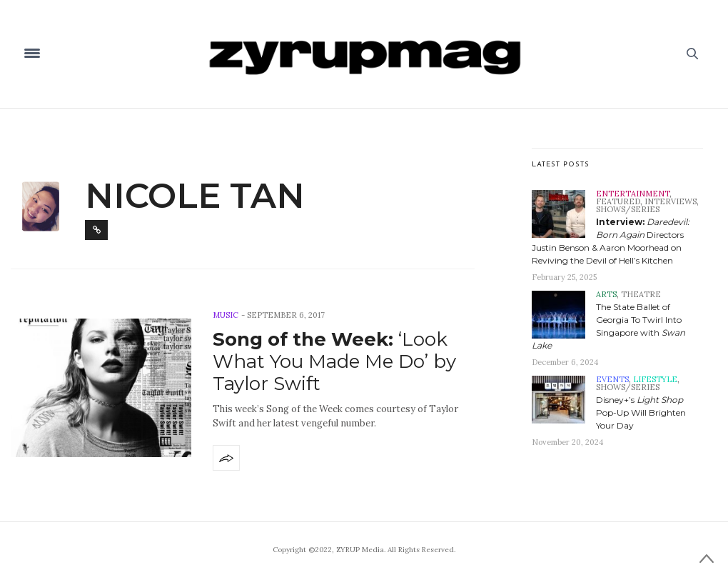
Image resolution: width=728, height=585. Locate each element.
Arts (606, 294)
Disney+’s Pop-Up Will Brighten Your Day (641, 412)
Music (226, 315)
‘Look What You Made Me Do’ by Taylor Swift (334, 361)
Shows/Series (628, 209)
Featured (618, 201)
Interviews (671, 201)
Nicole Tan (195, 196)
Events (612, 379)
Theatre (641, 294)
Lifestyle (655, 379)
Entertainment (633, 194)
